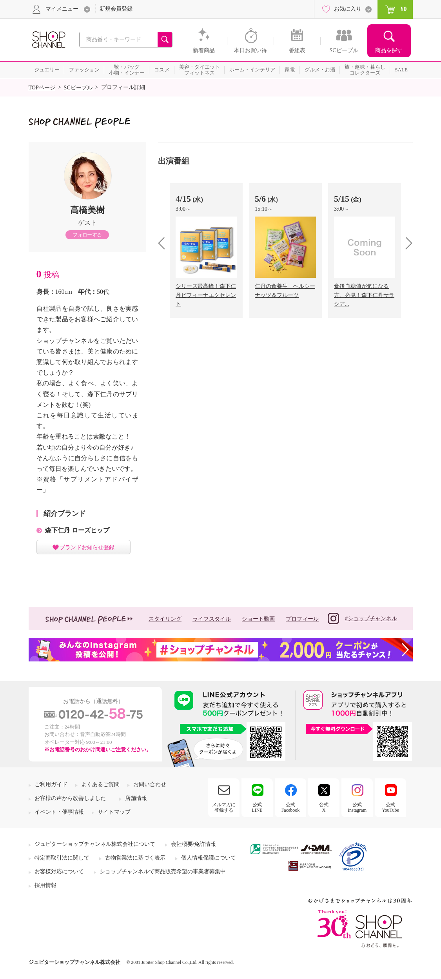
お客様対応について (59, 872)
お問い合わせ (150, 784)
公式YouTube (390, 807)
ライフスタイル (212, 619)
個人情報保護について (209, 858)
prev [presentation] (164, 243)
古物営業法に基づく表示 (135, 858)
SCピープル (78, 88)
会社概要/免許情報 (194, 844)
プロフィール (302, 619)
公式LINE (257, 807)
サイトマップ (114, 812)
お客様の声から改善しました (70, 798)
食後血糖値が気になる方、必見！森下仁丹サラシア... (364, 295)
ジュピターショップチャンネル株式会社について (95, 844)
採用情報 (45, 885)
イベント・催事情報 (59, 812)
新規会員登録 (116, 9)
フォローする (87, 235)
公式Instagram (357, 807)
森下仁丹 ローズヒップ (77, 530)
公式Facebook (291, 807)
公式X (324, 807)
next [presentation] (406, 243)
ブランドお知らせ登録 (87, 547)
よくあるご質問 (100, 784)
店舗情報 (136, 798)
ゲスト (87, 223)
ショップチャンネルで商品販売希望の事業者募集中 (163, 872)
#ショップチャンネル (362, 618)
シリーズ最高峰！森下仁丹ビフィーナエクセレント (206, 295)
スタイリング (165, 619)
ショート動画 (258, 619)
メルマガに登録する (224, 807)
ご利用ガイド (51, 784)
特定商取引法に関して (62, 858)
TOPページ (42, 88)
